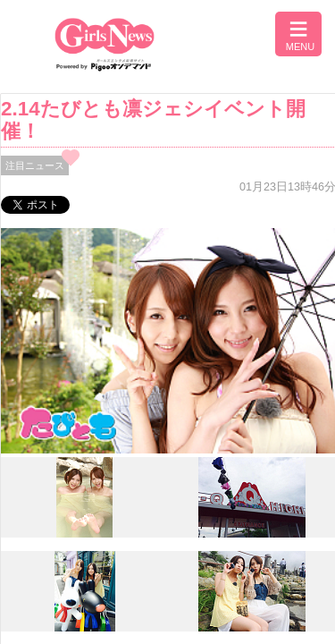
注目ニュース (35, 165)
